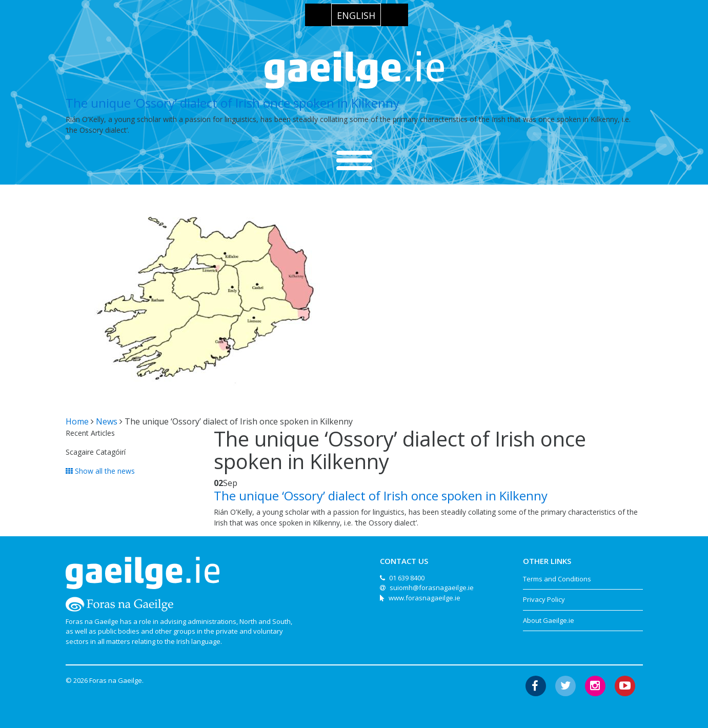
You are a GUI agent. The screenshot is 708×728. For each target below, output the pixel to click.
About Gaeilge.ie (549, 620)
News (107, 421)
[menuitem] (356, 15)
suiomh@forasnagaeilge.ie (432, 588)
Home (77, 421)
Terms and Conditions (557, 579)
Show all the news (100, 471)
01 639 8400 (407, 578)
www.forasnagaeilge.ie (424, 598)
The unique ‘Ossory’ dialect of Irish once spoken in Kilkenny (232, 103)
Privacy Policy (544, 599)
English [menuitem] (356, 15)
